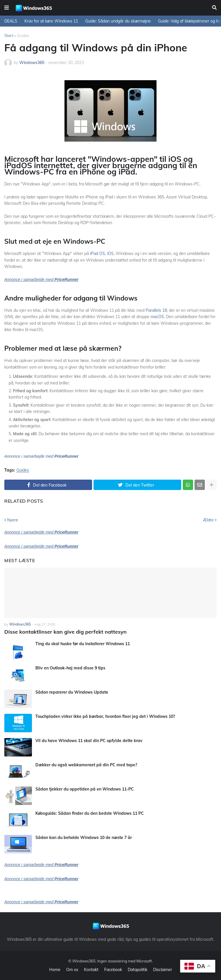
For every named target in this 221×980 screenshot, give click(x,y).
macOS (157, 317)
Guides (23, 35)
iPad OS (98, 254)
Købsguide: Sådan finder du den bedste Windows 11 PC (90, 813)
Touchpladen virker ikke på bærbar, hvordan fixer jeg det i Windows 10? (105, 716)
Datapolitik (138, 970)
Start (9, 35)
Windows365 (84, 961)
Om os (72, 970)
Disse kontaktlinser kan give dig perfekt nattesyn (65, 632)
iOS (110, 254)
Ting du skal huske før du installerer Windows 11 (83, 644)
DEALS (11, 21)
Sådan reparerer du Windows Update (72, 692)
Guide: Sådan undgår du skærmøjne (118, 21)
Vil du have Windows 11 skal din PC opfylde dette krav (89, 741)
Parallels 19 (156, 310)
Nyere (13, 520)
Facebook (113, 970)
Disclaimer (163, 970)
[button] (7, 8)
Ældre (208, 520)
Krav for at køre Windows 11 (51, 21)
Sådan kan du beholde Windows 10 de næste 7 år (84, 838)
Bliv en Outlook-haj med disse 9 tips (70, 668)
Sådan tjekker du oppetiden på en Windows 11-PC (85, 789)
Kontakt (91, 970)
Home (55, 970)
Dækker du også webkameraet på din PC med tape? (86, 765)
